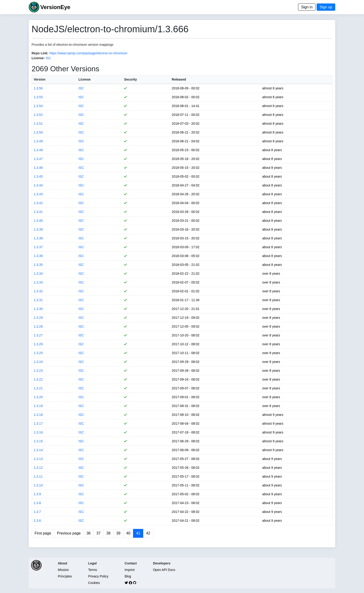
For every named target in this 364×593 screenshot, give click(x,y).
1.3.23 (38, 371)
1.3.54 (38, 106)
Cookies (94, 583)
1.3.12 (38, 468)
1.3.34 (38, 274)
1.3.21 (38, 388)
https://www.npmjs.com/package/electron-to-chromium (88, 53)
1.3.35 (38, 265)
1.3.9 (37, 494)
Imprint (130, 570)
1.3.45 (38, 176)
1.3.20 (38, 397)
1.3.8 (37, 503)
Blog (128, 576)
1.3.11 (38, 476)
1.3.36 (38, 256)
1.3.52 (38, 115)
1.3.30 (38, 309)
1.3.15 (38, 441)
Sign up (326, 7)
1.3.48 (38, 150)
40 (128, 533)
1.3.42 (38, 203)
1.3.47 (38, 159)
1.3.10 (38, 485)
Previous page (69, 533)
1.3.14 (38, 450)
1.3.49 (38, 141)
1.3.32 (38, 291)
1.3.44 (38, 185)
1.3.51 (38, 124)
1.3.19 (38, 406)
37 (98, 533)
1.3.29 (38, 318)
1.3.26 (38, 344)
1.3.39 (38, 229)
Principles (65, 576)
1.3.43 (38, 194)
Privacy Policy (98, 576)
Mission (63, 570)
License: (38, 58)
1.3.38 (38, 238)
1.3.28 (38, 326)
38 (108, 533)
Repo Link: (40, 53)
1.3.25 (38, 353)
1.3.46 (38, 168)
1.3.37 (38, 247)
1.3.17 (38, 424)
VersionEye (55, 7)
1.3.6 (37, 521)
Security (130, 79)
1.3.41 (38, 212)
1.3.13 (38, 459)
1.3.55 (38, 97)
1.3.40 (38, 221)
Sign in (307, 7)
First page (43, 533)
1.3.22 (38, 379)
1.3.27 (38, 335)
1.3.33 (38, 282)
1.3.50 (38, 132)
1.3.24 (38, 362)
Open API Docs (164, 570)
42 (148, 533)
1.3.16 (38, 432)
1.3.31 (38, 300)
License (84, 79)
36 (88, 533)
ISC (48, 58)
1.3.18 (38, 415)
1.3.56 (38, 88)
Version (40, 79)
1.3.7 (37, 512)
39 (118, 533)
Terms (93, 570)
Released (179, 79)
